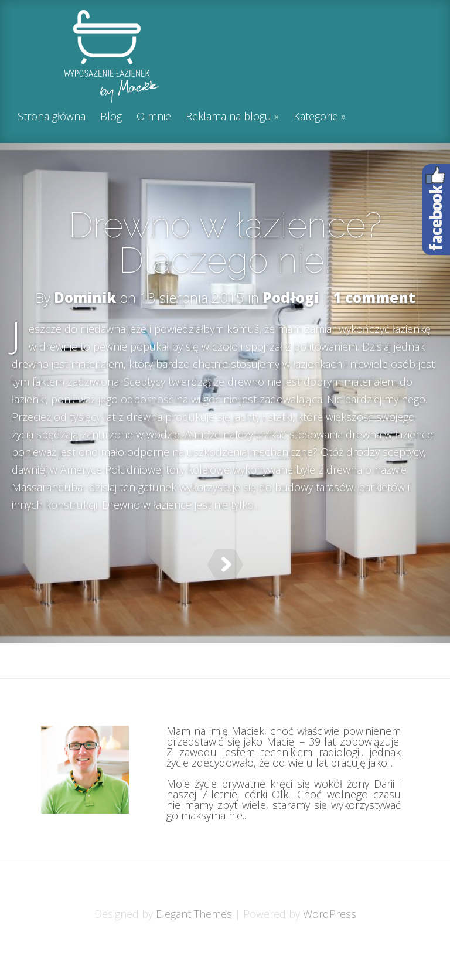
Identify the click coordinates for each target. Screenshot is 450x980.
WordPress (330, 943)
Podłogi (291, 297)
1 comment (374, 297)
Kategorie (316, 117)
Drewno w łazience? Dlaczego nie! (225, 243)
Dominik (85, 297)
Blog (111, 117)
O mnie (154, 117)
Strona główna (52, 117)
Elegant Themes (194, 943)
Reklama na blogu (229, 117)
